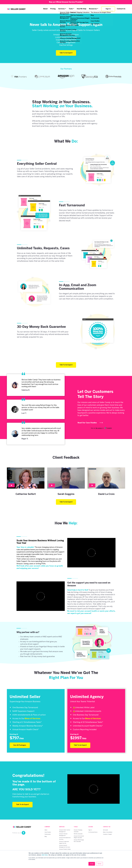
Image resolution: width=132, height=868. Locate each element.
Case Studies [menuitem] (48, 832)
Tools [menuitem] (76, 827)
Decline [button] (99, 864)
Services (62, 9)
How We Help (82, 9)
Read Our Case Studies (90, 423)
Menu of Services (32, 719)
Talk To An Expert (66, 53)
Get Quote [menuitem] (105, 830)
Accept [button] (92, 864)
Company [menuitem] (47, 827)
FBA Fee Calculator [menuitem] (78, 834)
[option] (19, 77)
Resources (93, 9)
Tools (71, 9)
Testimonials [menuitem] (48, 834)
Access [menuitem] (91, 827)
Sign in (108, 9)
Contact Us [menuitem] (107, 827)
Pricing (53, 9)
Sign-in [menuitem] (90, 830)
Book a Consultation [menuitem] (108, 832)
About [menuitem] (46, 830)
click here (45, 855)
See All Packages (20, 745)
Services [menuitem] (62, 827)
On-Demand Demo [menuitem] (93, 832)
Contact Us (121, 9)
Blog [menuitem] (46, 837)
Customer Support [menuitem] (107, 834)
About (45, 9)
